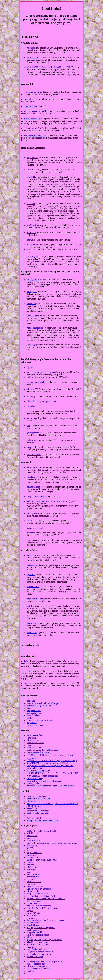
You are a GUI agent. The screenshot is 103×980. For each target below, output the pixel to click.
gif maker (31, 406)
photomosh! (32, 467)
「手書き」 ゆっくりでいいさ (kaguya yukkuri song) (52, 760)
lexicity (30, 377)
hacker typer (32, 528)
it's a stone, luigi (34, 901)
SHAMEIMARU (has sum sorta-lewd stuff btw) (47, 763)
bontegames (32, 292)
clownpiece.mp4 (34, 747)
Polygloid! (31, 48)
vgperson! (31, 575)
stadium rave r (33, 923)
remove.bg (31, 418)
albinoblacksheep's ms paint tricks (41, 401)
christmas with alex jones (37, 725)
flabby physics (33, 245)
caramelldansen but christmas (39, 720)
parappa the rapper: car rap (38, 894)
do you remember (34, 853)
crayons (30, 911)
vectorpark (31, 304)
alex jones (31, 884)
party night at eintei (35, 768)
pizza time (31, 947)
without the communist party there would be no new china (52, 843)
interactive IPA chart (35, 599)
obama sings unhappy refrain (39, 799)
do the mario (32, 836)
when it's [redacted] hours (38, 935)
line (28, 240)
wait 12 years (32, 833)
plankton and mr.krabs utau (38, 813)
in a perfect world (34, 932)
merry (29, 708)
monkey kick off (34, 279)
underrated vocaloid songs (38, 811)
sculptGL (31, 521)
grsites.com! (32, 440)
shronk (30, 718)
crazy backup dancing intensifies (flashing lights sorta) (50, 766)
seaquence (31, 249)
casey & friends (33, 840)
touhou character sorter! (34, 111)
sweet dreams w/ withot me (38, 969)
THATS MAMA (34, 903)
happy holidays (33, 715)
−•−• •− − (31, 959)
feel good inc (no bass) (36, 964)
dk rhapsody (32, 845)
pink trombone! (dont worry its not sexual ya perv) (48, 501)
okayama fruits (33, 587)
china (29, 745)
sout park (31, 918)
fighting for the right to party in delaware (44, 940)
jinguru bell (32, 723)
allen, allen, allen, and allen (38, 966)
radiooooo (31, 533)
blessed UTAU (33, 808)
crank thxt (31, 971)
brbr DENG (32, 915)
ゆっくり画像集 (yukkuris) (39, 752)
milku (29, 937)
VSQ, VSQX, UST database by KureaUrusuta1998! (49, 67)
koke (26, 661)
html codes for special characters (41, 372)
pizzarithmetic (33, 623)
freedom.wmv (33, 877)
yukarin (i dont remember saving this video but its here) (50, 786)
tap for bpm (32, 367)
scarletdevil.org (31, 128)
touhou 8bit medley (35, 779)
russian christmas (34, 713)
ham (28, 872)
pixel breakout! (33, 225)
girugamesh (32, 855)
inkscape (30, 389)
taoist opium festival (35, 743)
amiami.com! (33, 565)
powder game (32, 257)
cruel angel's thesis (35, 886)
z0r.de (29, 170)
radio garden (32, 513)
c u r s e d (31, 879)
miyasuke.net (32, 158)
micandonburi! (33, 57)
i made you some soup (36, 796)
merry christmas (34, 711)
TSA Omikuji (30, 106)
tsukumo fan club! (32, 118)
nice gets (30, 865)
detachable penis (34, 925)
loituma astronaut (34, 801)
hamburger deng (34, 930)
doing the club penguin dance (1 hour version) (46, 920)
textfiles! (30, 606)
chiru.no (30, 540)
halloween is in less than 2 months (41, 831)
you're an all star (34, 882)
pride (29, 850)
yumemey (28, 683)
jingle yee (31, 701)
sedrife (27, 671)
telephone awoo (33, 740)
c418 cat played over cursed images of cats (45, 961)
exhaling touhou (34, 783)
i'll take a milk (33, 891)
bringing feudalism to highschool (41, 928)
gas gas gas (31, 848)
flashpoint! (31, 233)
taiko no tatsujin (33, 874)
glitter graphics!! (34, 433)
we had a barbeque (35, 957)
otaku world (32, 633)
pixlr (29, 396)
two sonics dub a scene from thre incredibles (46, 899)
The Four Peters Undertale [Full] (41, 896)
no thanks (31, 838)
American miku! (34, 818)
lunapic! (30, 447)
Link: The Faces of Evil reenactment (42, 908)
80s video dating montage (38, 942)
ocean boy (31, 869)
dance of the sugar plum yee (39, 706)
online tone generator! (36, 555)
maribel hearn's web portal (35, 135)
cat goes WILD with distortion (40, 952)
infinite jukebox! (34, 487)
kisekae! (30, 177)
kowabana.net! (33, 477)
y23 (28, 425)
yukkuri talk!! (30, 99)
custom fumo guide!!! (36, 382)
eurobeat (30, 862)
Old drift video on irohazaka (39, 889)
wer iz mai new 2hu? (33, 92)
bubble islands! (33, 316)
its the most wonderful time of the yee (43, 703)
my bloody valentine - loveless (40, 954)
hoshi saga (31, 345)
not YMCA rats (33, 913)
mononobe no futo (34, 735)
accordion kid (32, 857)
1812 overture (33, 867)
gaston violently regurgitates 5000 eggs (43, 860)
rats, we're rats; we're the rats (39, 906)
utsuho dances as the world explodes (42, 750)
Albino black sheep (35, 328)
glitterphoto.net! (34, 455)
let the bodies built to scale (38, 949)
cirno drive (31, 738)
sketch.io (30, 411)
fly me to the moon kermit (38, 944)
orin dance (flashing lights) (38, 770)
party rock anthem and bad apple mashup (44, 781)
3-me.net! (31, 204)
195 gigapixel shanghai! (37, 496)
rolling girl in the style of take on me (42, 820)
